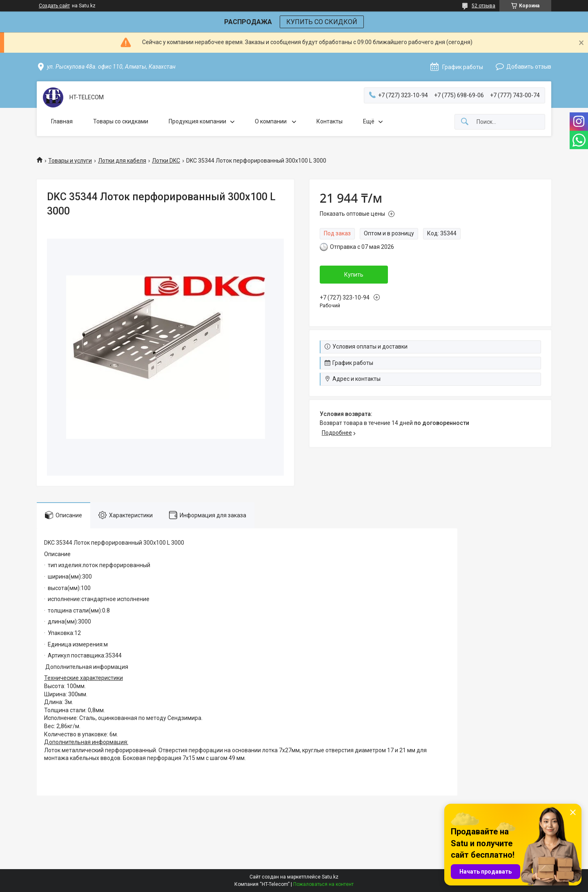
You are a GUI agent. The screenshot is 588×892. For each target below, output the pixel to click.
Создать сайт (54, 6)
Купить (354, 275)
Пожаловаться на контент (323, 884)
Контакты (330, 121)
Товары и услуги (70, 161)
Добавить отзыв (529, 67)
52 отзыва (483, 6)
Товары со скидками (121, 121)
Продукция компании (197, 121)
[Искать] (465, 122)
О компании (271, 121)
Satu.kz (330, 877)
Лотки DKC (166, 161)
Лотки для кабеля (122, 161)
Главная (62, 121)
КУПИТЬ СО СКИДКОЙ (322, 22)
